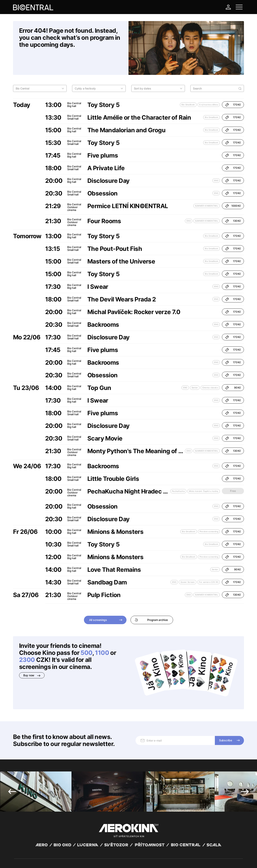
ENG (216, 160)
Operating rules (76, 860)
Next (245, 746)
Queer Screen (188, 561)
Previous (12, 746)
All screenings (98, 599)
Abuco (29, 857)
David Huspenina (53, 857)
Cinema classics (210, 367)
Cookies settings (96, 860)
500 (86, 632)
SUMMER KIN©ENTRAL (207, 185)
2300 (27, 639)
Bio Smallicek (188, 84)
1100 (102, 632)
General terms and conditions (31, 860)
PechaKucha (178, 470)
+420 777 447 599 (94, 831)
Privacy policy (57, 860)
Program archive (151, 599)
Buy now (32, 655)
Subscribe (225, 695)
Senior (195, 367)
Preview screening (209, 511)
